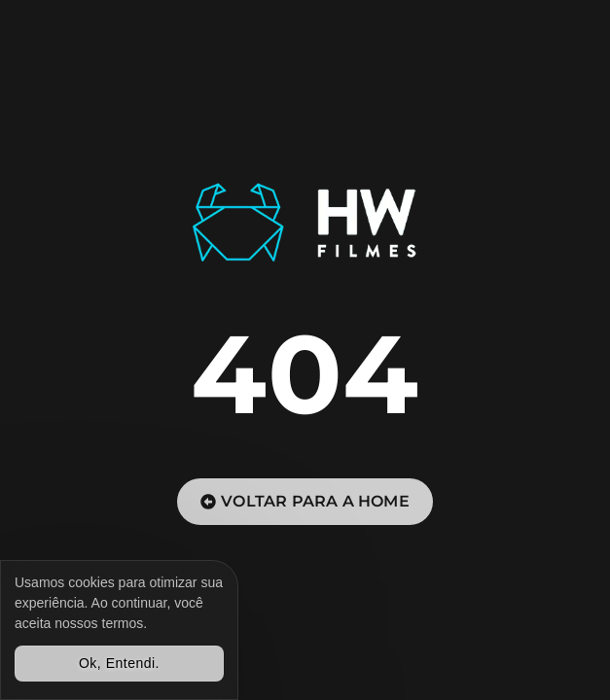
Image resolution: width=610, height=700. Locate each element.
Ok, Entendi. (119, 663)
